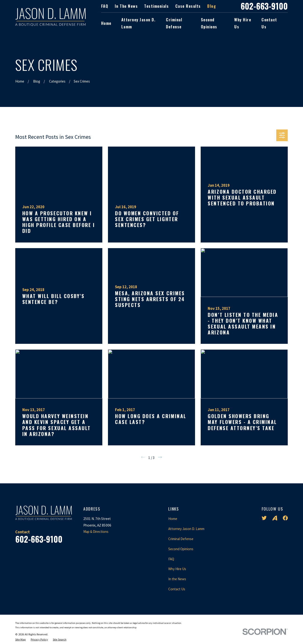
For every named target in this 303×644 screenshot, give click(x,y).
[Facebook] (285, 518)
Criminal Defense (181, 539)
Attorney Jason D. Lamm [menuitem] (138, 23)
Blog (212, 6)
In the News (126, 6)
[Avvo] (275, 518)
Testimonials (156, 6)
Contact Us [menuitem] (269, 23)
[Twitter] (264, 518)
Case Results (188, 6)
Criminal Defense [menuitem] (174, 23)
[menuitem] (21, 640)
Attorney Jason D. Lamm (186, 529)
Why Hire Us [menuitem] (243, 23)
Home (173, 519)
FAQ (105, 6)
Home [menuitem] (106, 23)
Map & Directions (96, 532)
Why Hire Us (177, 569)
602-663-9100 (264, 6)
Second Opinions (181, 549)
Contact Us (177, 589)
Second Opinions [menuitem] (209, 23)
